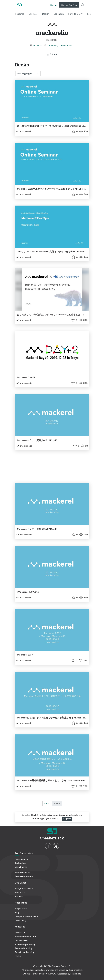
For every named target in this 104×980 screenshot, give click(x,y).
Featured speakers (24, 876)
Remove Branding (24, 948)
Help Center (21, 908)
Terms (34, 974)
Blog (17, 912)
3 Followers (66, 45)
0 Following (53, 45)
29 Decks (37, 45)
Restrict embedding (25, 952)
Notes (18, 956)
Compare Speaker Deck (27, 916)
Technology (21, 863)
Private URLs (21, 932)
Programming (22, 859)
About (27, 974)
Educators (20, 892)
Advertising (21, 920)
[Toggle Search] (83, 5)
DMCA (52, 974)
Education (59, 14)
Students (19, 896)
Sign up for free (69, 5)
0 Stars (52, 54)
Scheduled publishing (25, 944)
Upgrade (67, 819)
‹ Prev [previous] (47, 803)
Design (46, 14)
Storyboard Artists (24, 888)
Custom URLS (22, 940)
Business (33, 14)
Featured (20, 14)
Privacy (43, 974)
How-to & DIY (75, 14)
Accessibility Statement (69, 974)
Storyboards (21, 867)
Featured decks (22, 872)
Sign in (53, 5)
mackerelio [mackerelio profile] (24, 131)
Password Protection (25, 936)
